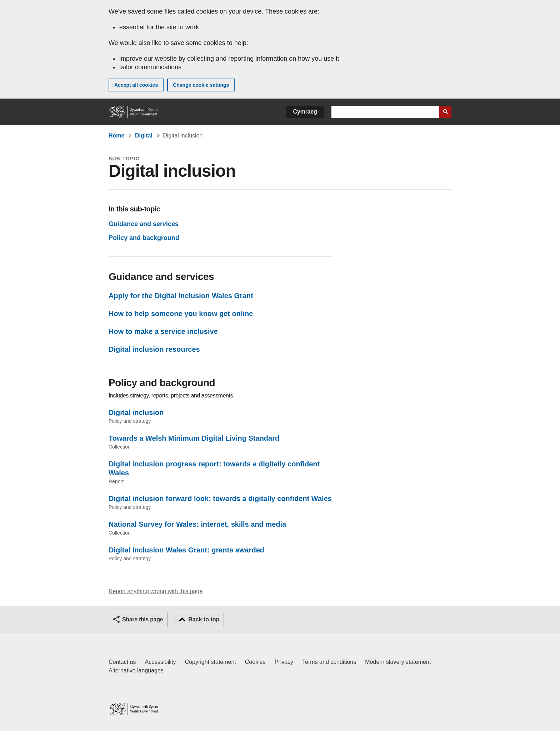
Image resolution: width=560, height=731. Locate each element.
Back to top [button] (204, 619)
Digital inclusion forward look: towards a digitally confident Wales (220, 499)
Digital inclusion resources (154, 349)
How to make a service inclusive (163, 331)
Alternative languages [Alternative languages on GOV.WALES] (136, 670)
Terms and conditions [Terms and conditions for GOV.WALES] (329, 662)
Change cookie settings (201, 85)
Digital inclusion (136, 412)
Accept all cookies (136, 85)
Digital (144, 136)
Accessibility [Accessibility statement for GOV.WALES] (160, 662)
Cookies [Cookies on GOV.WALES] (255, 662)
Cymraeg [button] (305, 112)
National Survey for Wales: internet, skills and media (197, 524)
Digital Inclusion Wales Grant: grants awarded (186, 550)
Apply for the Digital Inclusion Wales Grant (181, 296)
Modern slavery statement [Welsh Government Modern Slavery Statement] (398, 662)
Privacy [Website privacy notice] (284, 662)
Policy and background (144, 238)
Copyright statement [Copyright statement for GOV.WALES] (211, 662)
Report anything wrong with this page (156, 591)
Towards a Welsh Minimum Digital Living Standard (194, 438)
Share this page (142, 619)
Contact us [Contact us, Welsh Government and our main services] (122, 662)
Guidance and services (144, 224)
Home (116, 136)
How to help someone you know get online (181, 314)
